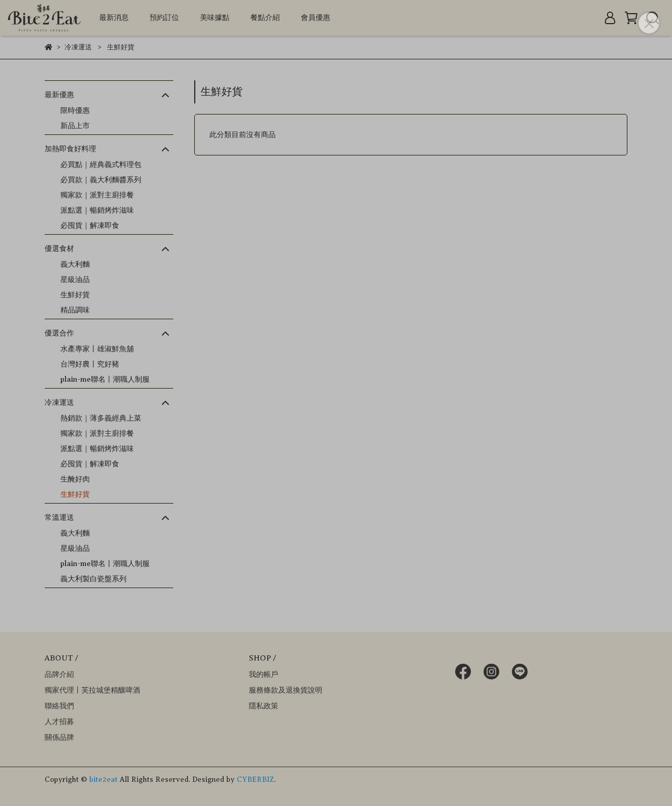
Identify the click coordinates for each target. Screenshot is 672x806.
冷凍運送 (59, 402)
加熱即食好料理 (70, 149)
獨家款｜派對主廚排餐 (97, 195)
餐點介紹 (265, 18)
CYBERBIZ (255, 779)
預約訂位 (164, 18)
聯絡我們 (59, 706)
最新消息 (114, 18)
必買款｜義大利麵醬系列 (101, 180)
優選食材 (59, 249)
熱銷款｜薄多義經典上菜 (101, 418)
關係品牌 (59, 737)
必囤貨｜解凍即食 (90, 226)
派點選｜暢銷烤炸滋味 (97, 210)
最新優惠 (59, 95)
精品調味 (75, 310)
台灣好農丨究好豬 (90, 364)
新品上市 (75, 126)
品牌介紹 (59, 674)
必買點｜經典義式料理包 (101, 165)
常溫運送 (59, 517)
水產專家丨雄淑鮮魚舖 (97, 349)
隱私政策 (264, 706)
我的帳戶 (264, 674)
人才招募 (59, 722)
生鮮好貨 (75, 295)
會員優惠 (316, 18)
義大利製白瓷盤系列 (93, 579)
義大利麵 (75, 264)
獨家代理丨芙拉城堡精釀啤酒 (92, 690)
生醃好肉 (75, 479)
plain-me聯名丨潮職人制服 (105, 379)
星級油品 (75, 280)
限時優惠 (75, 111)
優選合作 (59, 333)
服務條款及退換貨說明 (286, 690)
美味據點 (215, 18)
